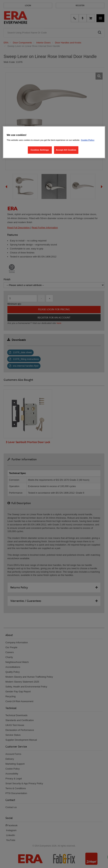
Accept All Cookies (66, 150)
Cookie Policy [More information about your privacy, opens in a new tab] (88, 140)
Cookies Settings (40, 150)
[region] (54, 142)
